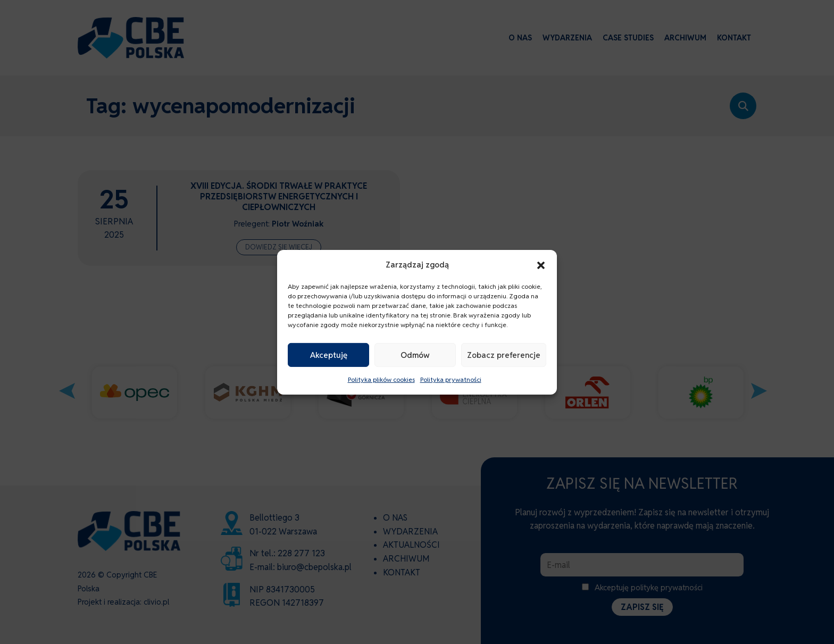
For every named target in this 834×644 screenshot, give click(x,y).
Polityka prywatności (451, 379)
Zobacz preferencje (504, 355)
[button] (541, 264)
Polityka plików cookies (381, 379)
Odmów (415, 355)
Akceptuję (329, 355)
